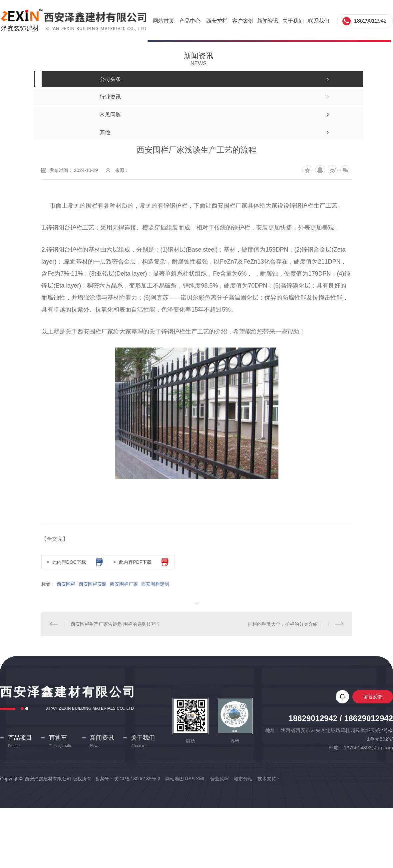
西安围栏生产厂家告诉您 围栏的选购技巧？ (116, 624)
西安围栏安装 (93, 584)
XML (200, 779)
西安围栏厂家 (124, 584)
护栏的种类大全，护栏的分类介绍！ (285, 624)
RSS (190, 779)
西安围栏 (66, 584)
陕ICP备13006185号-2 (138, 779)
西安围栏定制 (155, 584)
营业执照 (219, 779)
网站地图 (175, 779)
